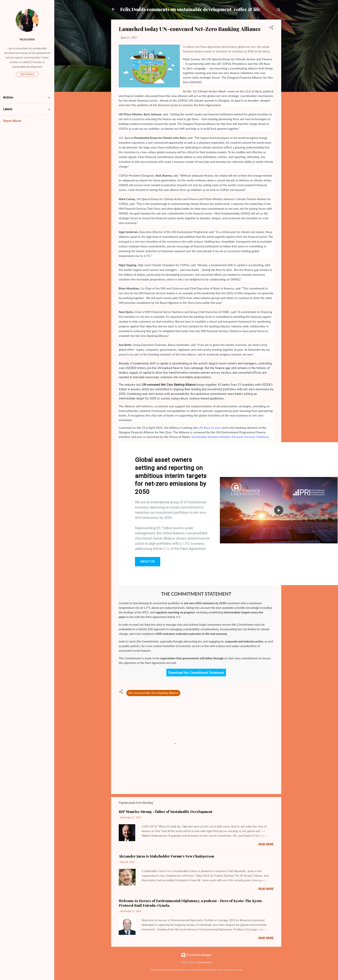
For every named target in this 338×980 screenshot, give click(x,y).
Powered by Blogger (196, 955)
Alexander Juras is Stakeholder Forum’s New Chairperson (166, 856)
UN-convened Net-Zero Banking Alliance (153, 693)
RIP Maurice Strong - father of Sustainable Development (165, 812)
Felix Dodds (27, 39)
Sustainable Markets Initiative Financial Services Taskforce (230, 437)
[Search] (279, 10)
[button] (271, 28)
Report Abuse (12, 121)
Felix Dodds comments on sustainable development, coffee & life (190, 9)
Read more (266, 844)
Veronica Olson (205, 962)
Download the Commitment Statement (196, 673)
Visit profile (27, 74)
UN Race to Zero (210, 428)
